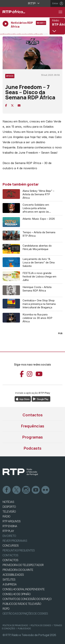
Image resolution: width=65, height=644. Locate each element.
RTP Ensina (10, 526)
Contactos (33, 415)
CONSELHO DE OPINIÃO (17, 594)
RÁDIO (6, 516)
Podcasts (32, 448)
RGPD (6, 609)
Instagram (26, 490)
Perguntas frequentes (19, 550)
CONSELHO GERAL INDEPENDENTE (24, 589)
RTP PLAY (8, 531)
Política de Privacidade (15, 625)
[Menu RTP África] (62, 12)
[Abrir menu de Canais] (57, 26)
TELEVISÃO (9, 512)
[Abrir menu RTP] (32, 3)
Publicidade (24, 628)
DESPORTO (9, 507)
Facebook (7, 490)
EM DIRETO (9, 536)
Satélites (9, 579)
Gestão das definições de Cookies (25, 613)
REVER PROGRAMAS (15, 541)
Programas (32, 437)
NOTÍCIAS (8, 502)
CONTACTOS (10, 560)
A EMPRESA (10, 584)
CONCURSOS (11, 546)
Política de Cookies (41, 625)
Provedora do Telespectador (23, 565)
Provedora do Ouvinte (18, 570)
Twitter (16, 490)
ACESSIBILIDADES (13, 575)
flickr (46, 490)
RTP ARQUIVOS (12, 521)
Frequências (33, 426)
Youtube (36, 490)
